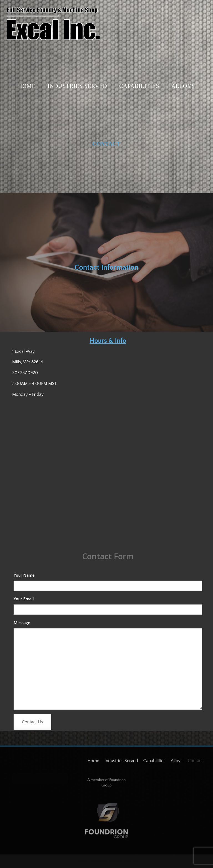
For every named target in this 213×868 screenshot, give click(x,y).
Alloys (183, 86)
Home (27, 86)
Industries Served (78, 86)
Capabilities (139, 86)
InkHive (115, 861)
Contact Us (32, 722)
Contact (106, 144)
